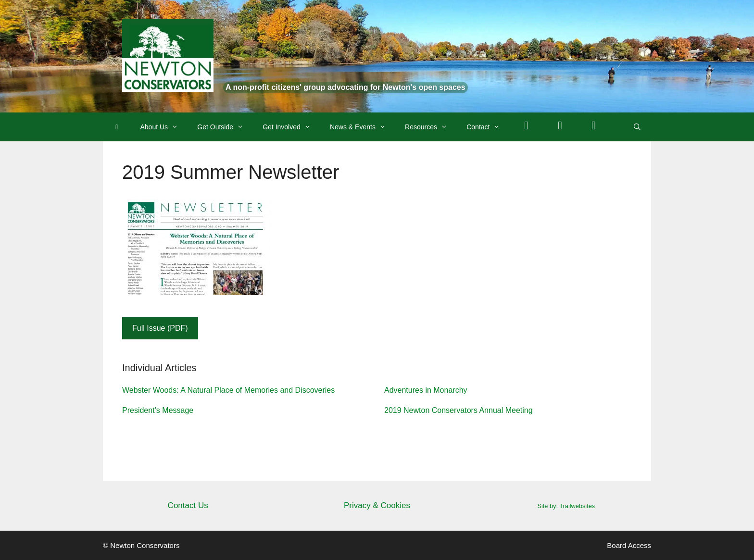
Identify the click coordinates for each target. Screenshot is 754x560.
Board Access (629, 545)
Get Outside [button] (225, 127)
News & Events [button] (363, 127)
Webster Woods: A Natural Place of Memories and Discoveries (228, 390)
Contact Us (188, 505)
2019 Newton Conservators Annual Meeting (459, 410)
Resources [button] (431, 127)
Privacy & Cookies (377, 505)
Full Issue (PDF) (160, 328)
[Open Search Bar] (637, 127)
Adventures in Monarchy (426, 390)
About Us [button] (164, 127)
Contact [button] (488, 127)
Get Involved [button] (291, 127)
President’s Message (158, 410)
